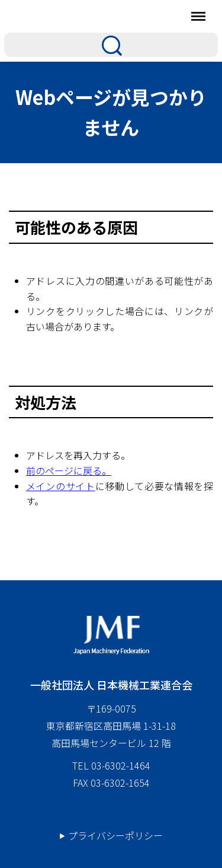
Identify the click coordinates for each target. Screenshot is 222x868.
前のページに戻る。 (69, 470)
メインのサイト (61, 486)
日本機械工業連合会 (92, 16)
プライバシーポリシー (115, 835)
